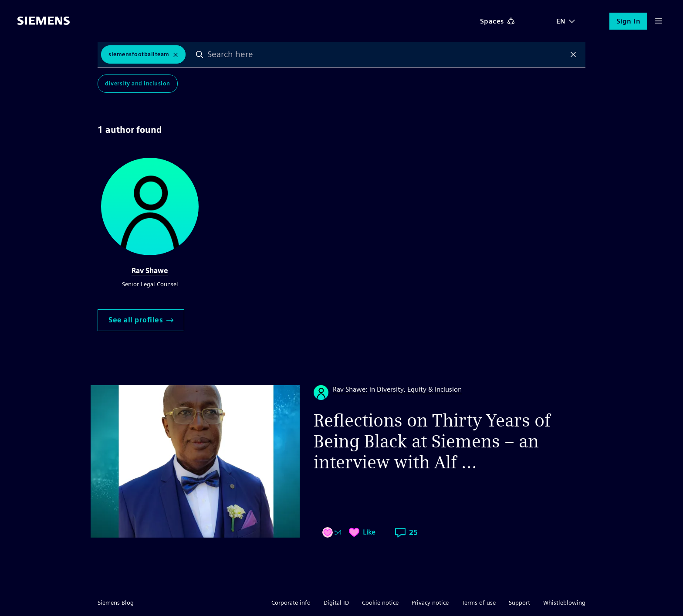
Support (519, 602)
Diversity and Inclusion (138, 83)
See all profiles (141, 320)
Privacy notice (430, 602)
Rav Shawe (150, 271)
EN (561, 21)
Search (199, 54)
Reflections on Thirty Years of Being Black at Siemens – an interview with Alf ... (432, 441)
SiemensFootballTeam (139, 54)
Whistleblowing (564, 602)
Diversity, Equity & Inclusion (419, 389)
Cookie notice (380, 602)
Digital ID (336, 602)
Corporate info (291, 602)
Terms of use (479, 602)
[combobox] (387, 54)
